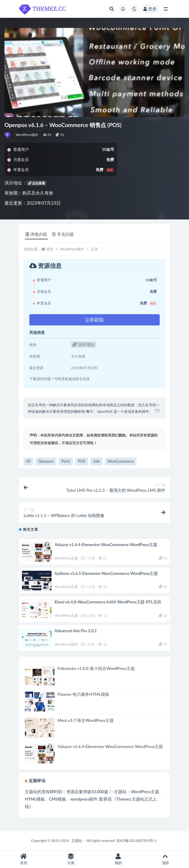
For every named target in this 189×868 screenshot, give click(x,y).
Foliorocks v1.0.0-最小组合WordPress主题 (96, 668)
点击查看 (37, 183)
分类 (71, 859)
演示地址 (84, 344)
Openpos (46, 461)
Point (66, 461)
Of (28, 461)
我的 (118, 859)
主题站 (77, 841)
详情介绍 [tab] (36, 234)
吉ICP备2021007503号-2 (137, 841)
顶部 (166, 859)
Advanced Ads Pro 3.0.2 (76, 631)
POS (82, 461)
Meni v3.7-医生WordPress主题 (86, 720)
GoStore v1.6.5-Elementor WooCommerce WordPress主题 (106, 573)
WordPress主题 (66, 558)
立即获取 (94, 320)
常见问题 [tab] (63, 234)
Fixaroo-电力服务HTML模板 (83, 694)
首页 (50, 249)
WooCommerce (121, 461)
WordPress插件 (27, 135)
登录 (150, 9)
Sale (96, 461)
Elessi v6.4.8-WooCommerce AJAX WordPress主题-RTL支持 (108, 602)
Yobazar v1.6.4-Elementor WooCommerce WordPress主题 (106, 544)
